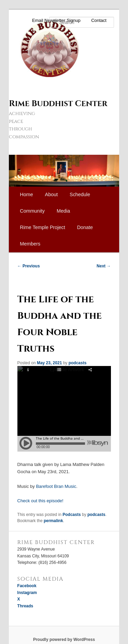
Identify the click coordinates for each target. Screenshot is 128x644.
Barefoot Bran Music (56, 486)
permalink (53, 521)
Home (26, 194)
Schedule (80, 194)
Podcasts (72, 515)
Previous (29, 266)
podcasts (78, 363)
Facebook (27, 586)
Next (104, 266)
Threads (25, 606)
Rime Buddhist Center (58, 104)
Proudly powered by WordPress (64, 640)
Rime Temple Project (42, 227)
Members (30, 244)
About (52, 194)
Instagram (27, 593)
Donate (85, 227)
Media (63, 211)
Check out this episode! (40, 501)
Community (32, 211)
